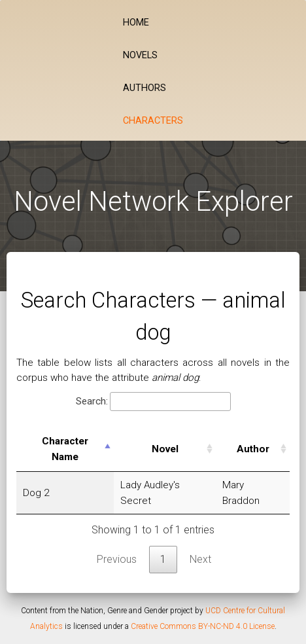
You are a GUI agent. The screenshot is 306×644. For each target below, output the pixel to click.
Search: (153, 402)
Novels (140, 55)
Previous (117, 559)
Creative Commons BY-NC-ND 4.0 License (203, 626)
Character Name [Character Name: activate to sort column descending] (65, 449)
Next (200, 559)
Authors (144, 88)
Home (136, 23)
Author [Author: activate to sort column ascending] (253, 449)
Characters (153, 121)
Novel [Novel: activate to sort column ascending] (165, 449)
